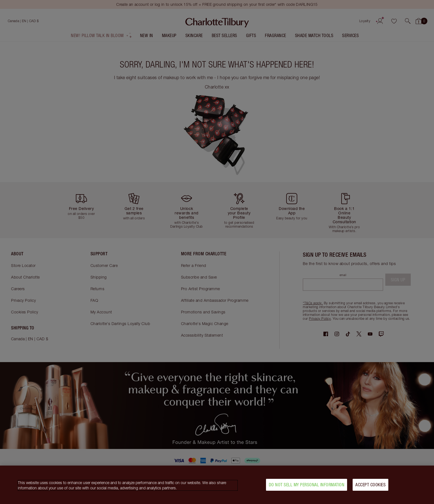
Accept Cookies (370, 488)
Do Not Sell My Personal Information (307, 488)
